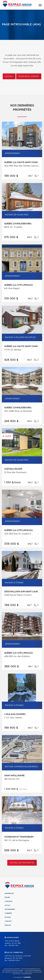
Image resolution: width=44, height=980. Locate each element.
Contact (8, 921)
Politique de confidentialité (13, 972)
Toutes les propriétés (22, 863)
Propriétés (9, 893)
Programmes (10, 909)
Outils (7, 905)
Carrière (8, 913)
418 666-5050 (14, 960)
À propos (9, 901)
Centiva (27, 977)
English (8, 925)
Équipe (7, 897)
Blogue (8, 917)
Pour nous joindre (29, 76)
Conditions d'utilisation (33, 972)
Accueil (9, 76)
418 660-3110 (13, 946)
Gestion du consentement (22, 974)
